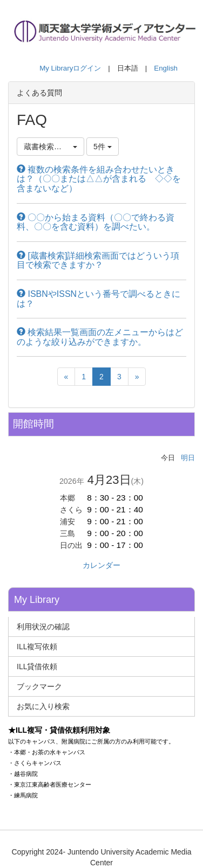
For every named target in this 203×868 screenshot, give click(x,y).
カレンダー (101, 565)
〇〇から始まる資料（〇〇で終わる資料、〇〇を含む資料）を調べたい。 (96, 222)
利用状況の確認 (43, 627)
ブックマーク (39, 686)
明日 (188, 458)
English (166, 68)
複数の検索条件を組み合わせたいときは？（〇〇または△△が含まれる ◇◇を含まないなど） (99, 179)
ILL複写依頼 (37, 647)
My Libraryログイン (70, 68)
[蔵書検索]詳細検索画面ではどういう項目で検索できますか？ (98, 261)
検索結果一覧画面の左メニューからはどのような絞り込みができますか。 (100, 337)
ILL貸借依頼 (37, 666)
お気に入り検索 (43, 706)
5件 (103, 147)
